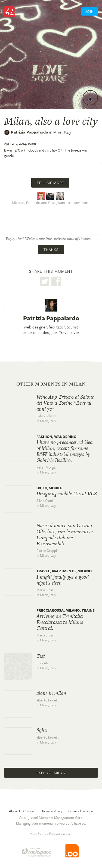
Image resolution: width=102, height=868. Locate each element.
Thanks (51, 250)
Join (89, 11)
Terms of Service (80, 811)
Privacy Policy (52, 811)
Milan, (62, 132)
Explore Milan (51, 773)
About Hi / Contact (23, 811)
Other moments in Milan (51, 384)
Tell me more (50, 183)
